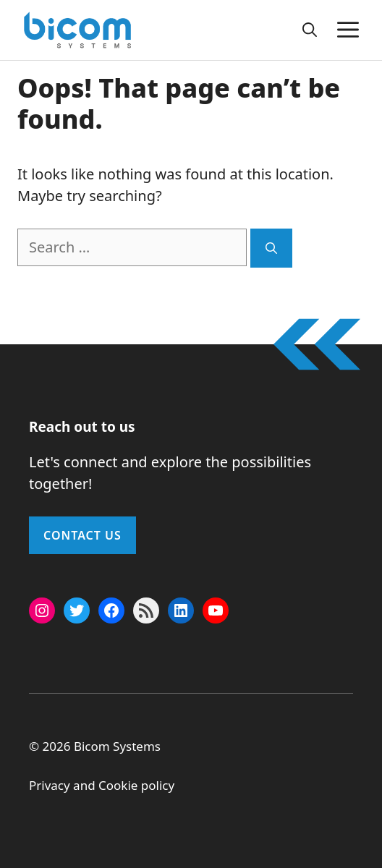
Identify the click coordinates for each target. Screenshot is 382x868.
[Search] (271, 248)
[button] (310, 30)
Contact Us (82, 535)
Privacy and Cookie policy (102, 785)
